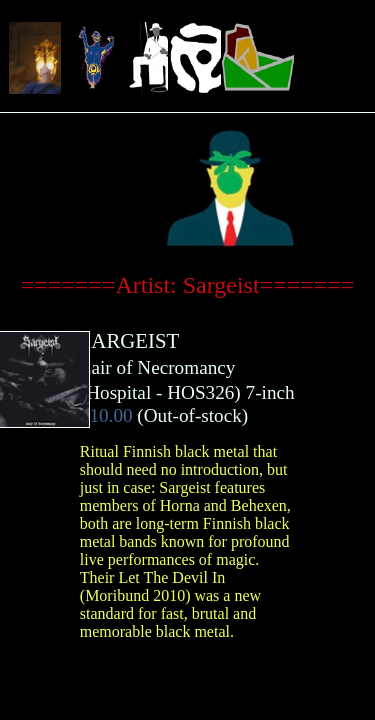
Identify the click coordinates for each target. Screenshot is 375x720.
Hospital (118, 392)
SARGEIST (129, 340)
